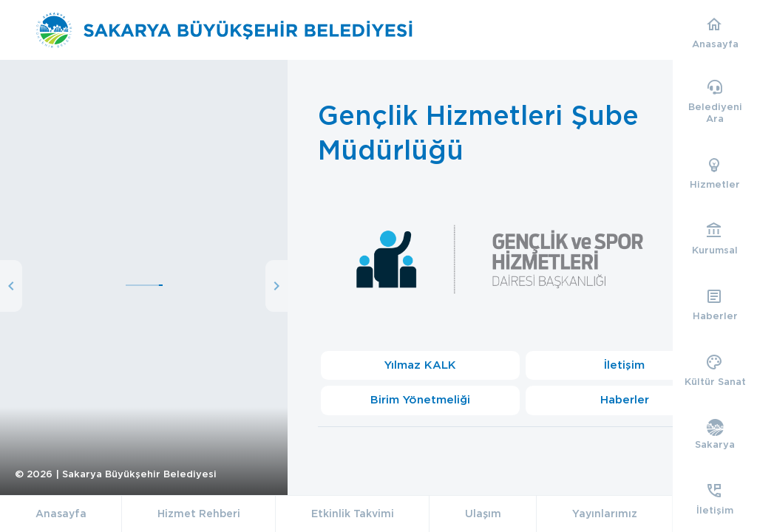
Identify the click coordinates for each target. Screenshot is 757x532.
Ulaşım (483, 514)
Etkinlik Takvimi (353, 514)
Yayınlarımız (605, 514)
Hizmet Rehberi (199, 514)
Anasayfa (61, 514)
